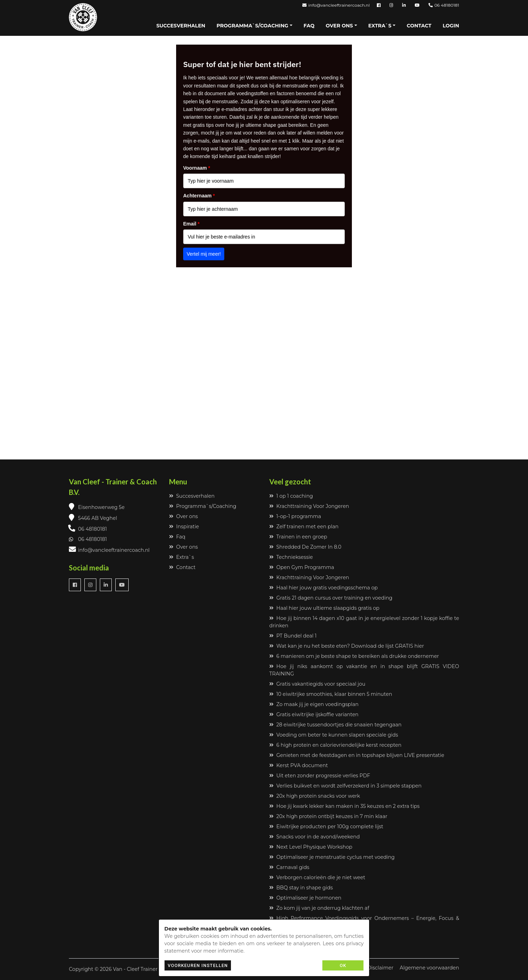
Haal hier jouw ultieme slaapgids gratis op (324, 608)
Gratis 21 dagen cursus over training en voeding (331, 598)
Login (451, 26)
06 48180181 (444, 5)
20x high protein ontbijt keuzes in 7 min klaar (328, 816)
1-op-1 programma (295, 516)
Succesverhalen (181, 26)
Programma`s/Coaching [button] (252, 26)
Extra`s (182, 557)
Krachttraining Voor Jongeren (309, 506)
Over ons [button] (339, 26)
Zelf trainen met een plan (304, 527)
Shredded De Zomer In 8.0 (305, 547)
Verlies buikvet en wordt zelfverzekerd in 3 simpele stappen (345, 786)
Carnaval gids (289, 867)
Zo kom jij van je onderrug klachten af (319, 908)
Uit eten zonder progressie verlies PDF (320, 776)
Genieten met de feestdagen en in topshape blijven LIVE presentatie (357, 755)
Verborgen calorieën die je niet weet (317, 877)
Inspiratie (184, 527)
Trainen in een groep (298, 537)
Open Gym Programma (302, 567)
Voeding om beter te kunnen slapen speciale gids (334, 735)
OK (343, 965)
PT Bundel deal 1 (293, 636)
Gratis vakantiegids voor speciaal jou (317, 684)
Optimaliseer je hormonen (305, 898)
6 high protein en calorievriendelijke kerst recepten (335, 745)
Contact (419, 26)
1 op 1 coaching (291, 496)
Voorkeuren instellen (198, 965)
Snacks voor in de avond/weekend (314, 837)
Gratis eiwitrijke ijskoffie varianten (314, 714)
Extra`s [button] (380, 26)
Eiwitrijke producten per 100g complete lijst (326, 827)
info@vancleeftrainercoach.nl (336, 5)
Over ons (183, 516)
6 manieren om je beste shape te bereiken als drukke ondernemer (354, 656)
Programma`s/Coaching (203, 506)
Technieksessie (291, 557)
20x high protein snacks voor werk (315, 796)
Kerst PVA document (299, 765)
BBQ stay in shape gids (301, 888)
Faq (309, 26)
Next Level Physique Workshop (311, 847)
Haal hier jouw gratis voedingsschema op (323, 588)
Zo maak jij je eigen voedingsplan (314, 704)
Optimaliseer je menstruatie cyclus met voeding (332, 857)
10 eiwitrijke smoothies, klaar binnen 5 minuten (331, 694)
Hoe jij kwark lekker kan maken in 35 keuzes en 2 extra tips (345, 806)
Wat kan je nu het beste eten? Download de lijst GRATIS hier (347, 646)
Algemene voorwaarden (429, 968)
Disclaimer (380, 968)
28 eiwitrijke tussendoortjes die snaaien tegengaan (335, 725)
